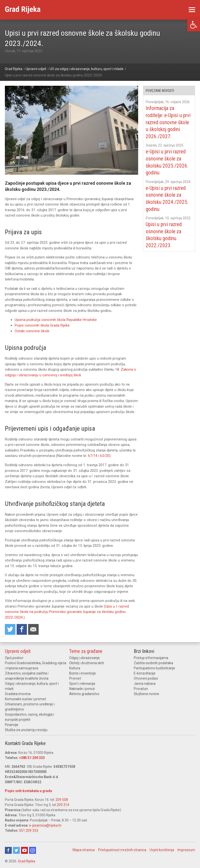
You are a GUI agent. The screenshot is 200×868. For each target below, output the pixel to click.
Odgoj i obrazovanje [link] (84, 657)
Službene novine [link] (146, 693)
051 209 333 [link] (29, 830)
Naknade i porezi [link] (82, 688)
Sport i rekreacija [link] (82, 683)
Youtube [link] (24, 850)
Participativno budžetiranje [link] (154, 667)
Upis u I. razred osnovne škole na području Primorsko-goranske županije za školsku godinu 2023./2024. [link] (67, 611)
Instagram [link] (33, 850)
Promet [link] (75, 678)
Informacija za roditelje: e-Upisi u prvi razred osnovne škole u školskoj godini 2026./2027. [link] (169, 122)
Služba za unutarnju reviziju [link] (26, 729)
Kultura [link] (75, 667)
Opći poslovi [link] (14, 657)
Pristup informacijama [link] (151, 657)
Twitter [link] (16, 850)
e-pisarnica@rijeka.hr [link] (45, 825)
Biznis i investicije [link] (83, 672)
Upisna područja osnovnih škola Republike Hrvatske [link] (56, 320)
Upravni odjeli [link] (18, 650)
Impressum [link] (186, 849)
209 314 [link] (63, 804)
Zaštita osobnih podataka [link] (153, 662)
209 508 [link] (62, 799)
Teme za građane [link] (86, 650)
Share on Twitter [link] (10, 629)
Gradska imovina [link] (18, 693)
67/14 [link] (93, 455)
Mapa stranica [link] (84, 849)
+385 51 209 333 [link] (32, 757)
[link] (194, 25)
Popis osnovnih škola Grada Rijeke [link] (42, 325)
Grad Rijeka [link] (27, 860)
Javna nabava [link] (145, 683)
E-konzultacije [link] (145, 672)
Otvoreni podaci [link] (146, 678)
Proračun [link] (141, 688)
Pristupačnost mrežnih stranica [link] (122, 849)
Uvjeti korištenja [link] (162, 849)
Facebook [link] (8, 850)
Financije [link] (12, 724)
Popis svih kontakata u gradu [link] (28, 790)
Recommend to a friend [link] (34, 629)
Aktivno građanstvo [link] (84, 693)
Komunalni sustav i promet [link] (25, 698)
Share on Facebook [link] (22, 629)
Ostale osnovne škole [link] (32, 331)
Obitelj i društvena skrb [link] (87, 662)
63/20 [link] (105, 455)
